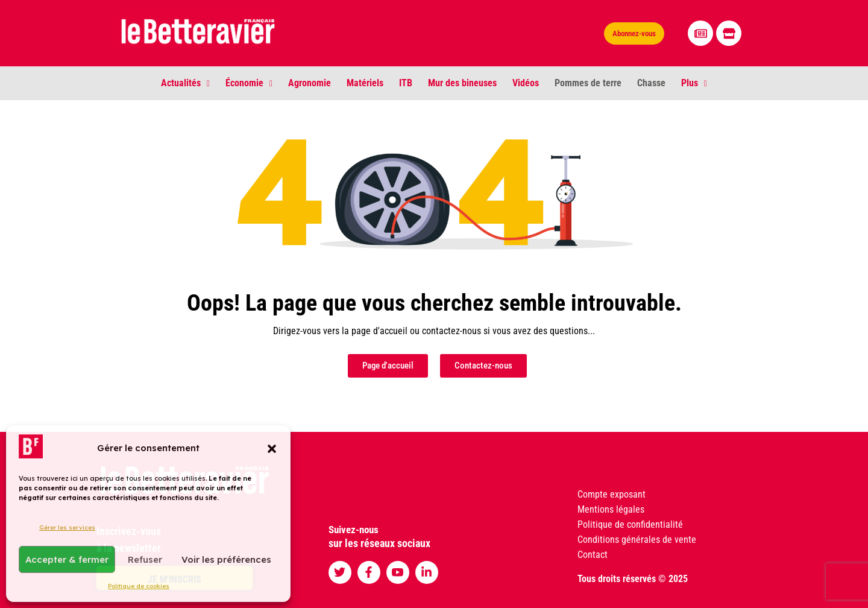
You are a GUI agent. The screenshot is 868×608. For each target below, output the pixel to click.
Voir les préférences (226, 559)
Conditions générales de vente (637, 540)
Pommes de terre (588, 83)
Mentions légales (611, 509)
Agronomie (310, 83)
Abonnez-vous (634, 33)
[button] (272, 448)
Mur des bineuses (462, 83)
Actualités (185, 83)
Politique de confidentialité (630, 524)
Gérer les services (67, 527)
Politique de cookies (139, 586)
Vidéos (526, 83)
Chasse (651, 83)
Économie (249, 83)
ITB (406, 83)
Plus (694, 83)
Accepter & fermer (67, 559)
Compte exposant (612, 494)
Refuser (145, 559)
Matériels (365, 83)
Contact (593, 555)
